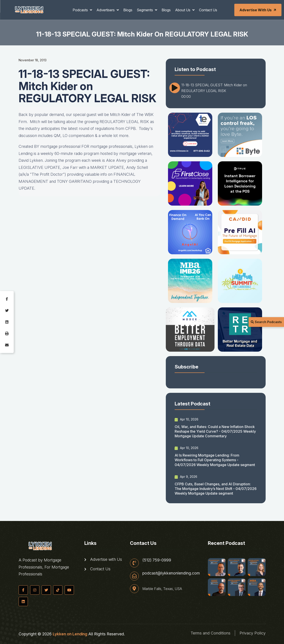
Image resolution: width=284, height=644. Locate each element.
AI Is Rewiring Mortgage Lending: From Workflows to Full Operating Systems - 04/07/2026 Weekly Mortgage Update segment (215, 460)
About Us (183, 10)
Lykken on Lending (70, 634)
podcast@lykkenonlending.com (171, 573)
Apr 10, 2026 (186, 419)
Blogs (128, 10)
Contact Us (208, 10)
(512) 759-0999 (157, 560)
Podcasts (81, 10)
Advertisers (106, 10)
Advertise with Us (258, 10)
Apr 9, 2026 (186, 477)
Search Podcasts (266, 322)
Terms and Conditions (211, 633)
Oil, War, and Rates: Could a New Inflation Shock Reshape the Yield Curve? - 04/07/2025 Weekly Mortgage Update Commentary (215, 431)
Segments (145, 10)
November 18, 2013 (33, 60)
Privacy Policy (253, 633)
